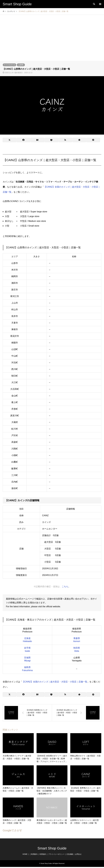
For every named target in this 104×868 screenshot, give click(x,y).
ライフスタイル (9, 65)
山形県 (21, 65)
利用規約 (43, 854)
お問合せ (78, 854)
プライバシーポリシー (56, 854)
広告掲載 (70, 854)
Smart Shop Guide (52, 848)
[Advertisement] (52, 40)
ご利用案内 (33, 854)
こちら (65, 586)
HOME (25, 854)
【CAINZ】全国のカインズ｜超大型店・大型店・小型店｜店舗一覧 (55, 682)
